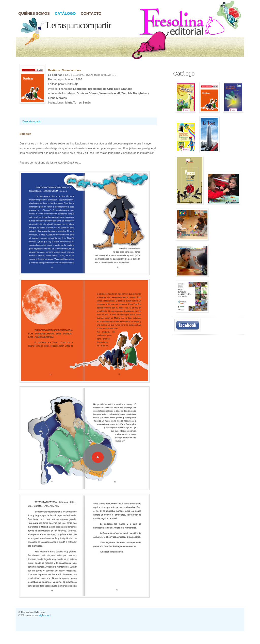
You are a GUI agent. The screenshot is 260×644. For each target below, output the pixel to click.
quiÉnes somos (34, 13)
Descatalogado (32, 121)
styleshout (45, 615)
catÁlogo (65, 13)
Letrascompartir (79, 25)
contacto (91, 13)
